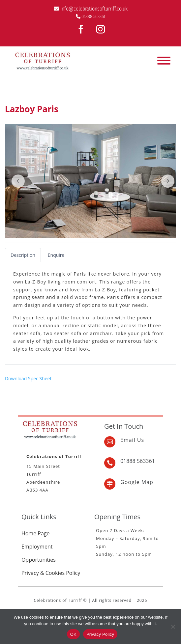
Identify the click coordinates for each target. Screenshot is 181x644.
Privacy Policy (100, 634)
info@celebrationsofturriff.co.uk (94, 9)
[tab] (23, 255)
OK (73, 634)
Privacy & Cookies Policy (51, 573)
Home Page (36, 533)
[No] (173, 627)
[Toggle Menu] (164, 61)
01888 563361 (93, 17)
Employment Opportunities (39, 553)
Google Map (137, 482)
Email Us (132, 440)
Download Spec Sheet (28, 378)
